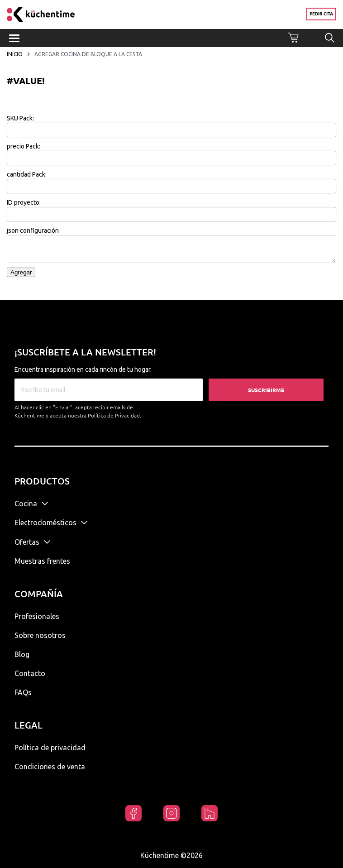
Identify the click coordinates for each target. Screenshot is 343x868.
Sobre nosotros (40, 635)
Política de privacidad (50, 748)
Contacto (30, 673)
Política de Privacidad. (114, 415)
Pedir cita (321, 14)
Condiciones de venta (50, 767)
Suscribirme (266, 390)
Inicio (15, 54)
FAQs (23, 692)
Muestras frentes (42, 561)
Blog (22, 654)
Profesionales (37, 616)
